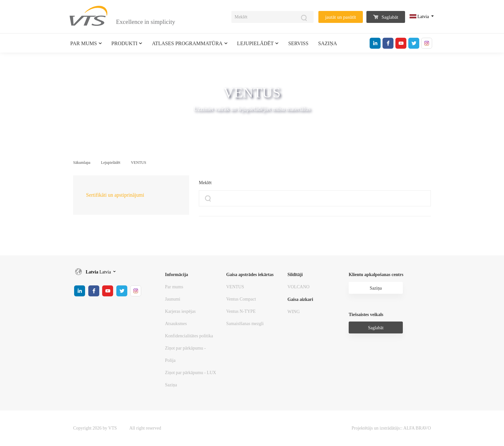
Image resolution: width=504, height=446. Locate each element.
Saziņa (328, 43)
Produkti (125, 43)
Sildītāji (295, 275)
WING (294, 312)
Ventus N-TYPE (241, 311)
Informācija (177, 275)
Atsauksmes (176, 324)
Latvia (420, 17)
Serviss (298, 43)
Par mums (84, 43)
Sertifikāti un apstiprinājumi (115, 195)
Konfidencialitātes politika (189, 336)
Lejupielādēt (256, 43)
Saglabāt (386, 17)
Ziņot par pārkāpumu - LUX (191, 373)
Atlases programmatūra (187, 43)
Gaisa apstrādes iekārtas (250, 275)
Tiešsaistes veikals (366, 315)
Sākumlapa (82, 163)
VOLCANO (298, 287)
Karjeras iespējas (180, 311)
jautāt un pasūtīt (341, 17)
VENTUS (138, 163)
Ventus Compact (241, 299)
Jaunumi (173, 299)
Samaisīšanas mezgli (245, 324)
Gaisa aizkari (300, 299)
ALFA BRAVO (417, 428)
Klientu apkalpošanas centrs (376, 275)
